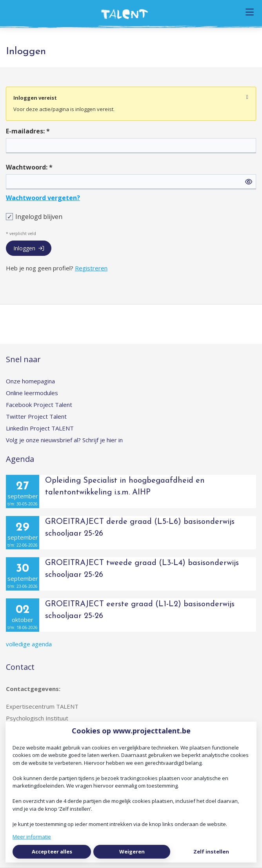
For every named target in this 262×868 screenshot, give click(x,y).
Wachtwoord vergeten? (43, 198)
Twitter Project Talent (36, 416)
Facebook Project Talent (39, 405)
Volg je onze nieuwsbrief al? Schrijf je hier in (64, 440)
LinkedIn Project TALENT (40, 428)
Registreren (91, 268)
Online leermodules (32, 393)
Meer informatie (32, 837)
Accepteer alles (52, 852)
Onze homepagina (30, 381)
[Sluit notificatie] (247, 97)
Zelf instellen (211, 852)
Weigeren (132, 852)
